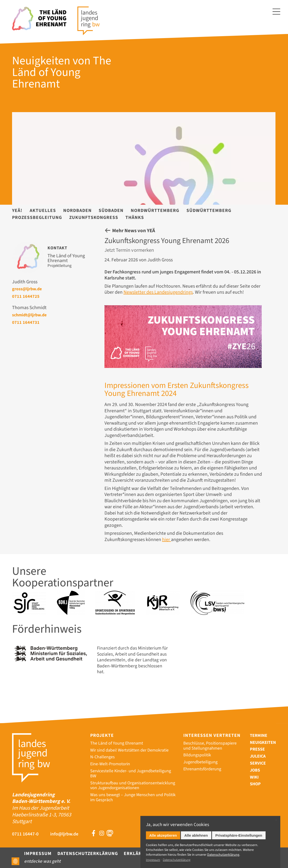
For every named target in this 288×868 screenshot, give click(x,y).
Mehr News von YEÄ (134, 231)
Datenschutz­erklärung (223, 855)
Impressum (38, 854)
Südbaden (111, 210)
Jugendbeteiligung (200, 762)
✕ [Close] (276, 820)
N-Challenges (103, 757)
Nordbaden (77, 210)
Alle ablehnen (196, 835)
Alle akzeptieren (163, 835)
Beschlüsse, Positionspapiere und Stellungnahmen (210, 746)
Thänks (135, 217)
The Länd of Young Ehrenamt (117, 743)
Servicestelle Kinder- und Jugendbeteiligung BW (131, 773)
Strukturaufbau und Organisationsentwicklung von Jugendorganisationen (133, 786)
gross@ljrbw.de (27, 289)
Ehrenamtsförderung (202, 769)
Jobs (255, 770)
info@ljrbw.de (64, 834)
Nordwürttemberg (155, 210)
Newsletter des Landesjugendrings (158, 292)
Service (258, 763)
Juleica (258, 756)
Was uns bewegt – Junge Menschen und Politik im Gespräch (133, 797)
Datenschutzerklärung (88, 854)
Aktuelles (43, 210)
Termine (259, 736)
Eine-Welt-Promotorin (110, 764)
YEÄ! (17, 210)
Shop (255, 784)
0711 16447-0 (25, 834)
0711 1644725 (26, 296)
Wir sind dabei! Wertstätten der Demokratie (129, 750)
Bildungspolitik (197, 755)
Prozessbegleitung (37, 217)
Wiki (254, 777)
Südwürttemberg (209, 210)
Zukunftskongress (94, 217)
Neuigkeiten (263, 743)
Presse (257, 749)
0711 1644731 (26, 322)
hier (167, 540)
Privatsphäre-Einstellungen (239, 835)
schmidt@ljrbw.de (29, 315)
